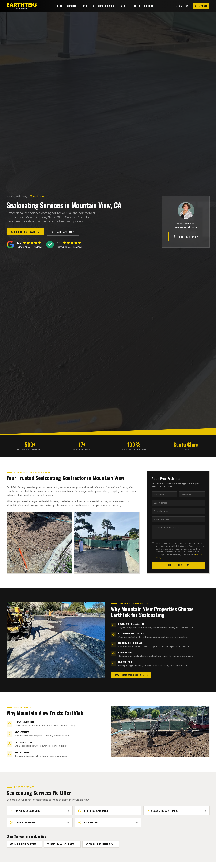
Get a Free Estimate (25, 232)
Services (73, 6)
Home (60, 6)
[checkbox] (153, 544)
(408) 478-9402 (63, 232)
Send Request (178, 565)
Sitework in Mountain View (101, 844)
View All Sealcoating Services (131, 675)
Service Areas (107, 6)
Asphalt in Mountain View (24, 844)
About (126, 6)
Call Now (182, 6)
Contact (148, 6)
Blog (137, 6)
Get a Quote (201, 6)
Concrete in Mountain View (62, 844)
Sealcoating (21, 196)
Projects (89, 6)
